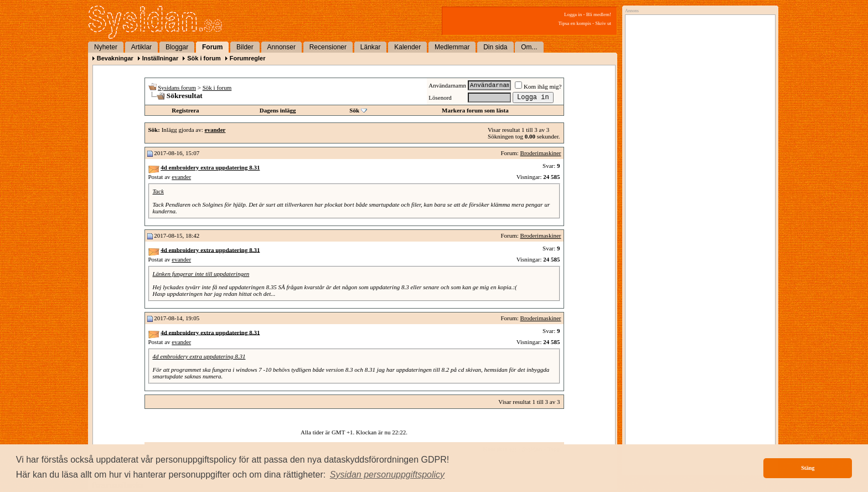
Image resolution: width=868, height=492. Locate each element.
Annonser (281, 47)
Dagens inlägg (278, 110)
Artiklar (141, 47)
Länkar (371, 47)
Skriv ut (603, 23)
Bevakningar (115, 58)
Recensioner (328, 47)
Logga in (573, 14)
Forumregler (248, 58)
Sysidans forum (177, 88)
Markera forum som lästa (475, 110)
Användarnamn (447, 85)
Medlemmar (452, 47)
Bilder (245, 47)
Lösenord (440, 98)
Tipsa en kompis (575, 23)
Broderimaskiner (541, 153)
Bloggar (177, 47)
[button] (387, 475)
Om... (529, 47)
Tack (158, 191)
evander (181, 177)
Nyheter (106, 47)
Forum (212, 47)
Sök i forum (204, 58)
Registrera (185, 110)
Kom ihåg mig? (538, 86)
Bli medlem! (599, 14)
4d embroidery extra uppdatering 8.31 (199, 356)
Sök (354, 110)
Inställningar (160, 58)
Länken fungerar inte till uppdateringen (201, 274)
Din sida (495, 47)
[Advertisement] (697, 131)
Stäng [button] (808, 468)
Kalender (407, 47)
